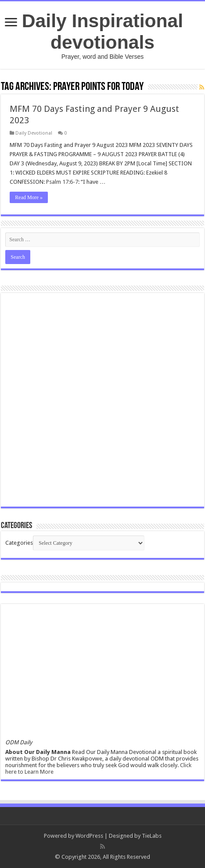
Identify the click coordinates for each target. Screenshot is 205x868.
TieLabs (152, 836)
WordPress (89, 836)
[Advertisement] (102, 400)
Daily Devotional (34, 133)
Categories (19, 543)
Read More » (29, 197)
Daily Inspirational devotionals (102, 31)
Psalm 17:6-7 (62, 182)
